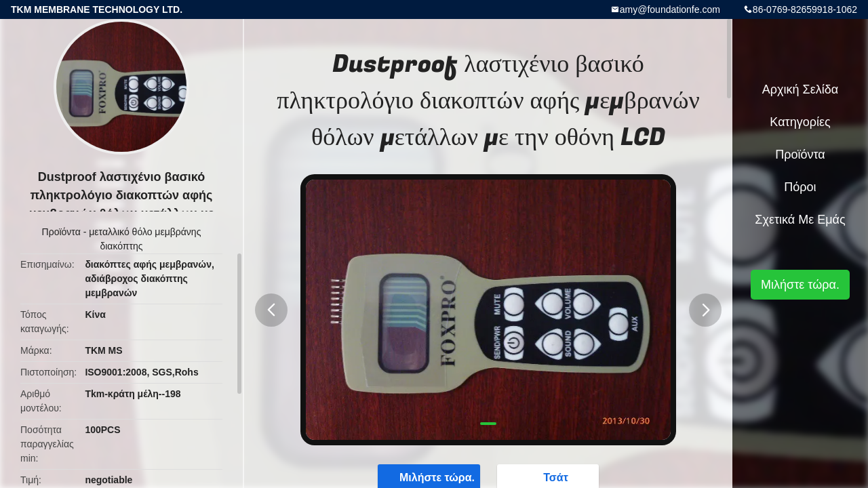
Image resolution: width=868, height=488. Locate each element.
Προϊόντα (61, 232)
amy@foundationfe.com (670, 9)
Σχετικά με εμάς (800, 220)
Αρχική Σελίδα (800, 89)
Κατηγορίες (800, 122)
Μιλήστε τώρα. (800, 285)
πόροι (800, 187)
